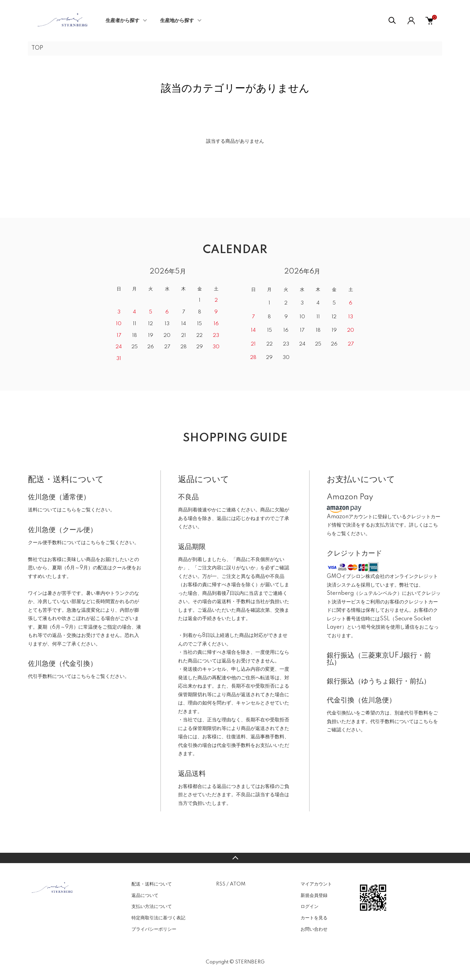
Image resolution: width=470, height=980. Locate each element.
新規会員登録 (314, 896)
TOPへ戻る (235, 858)
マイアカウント (316, 884)
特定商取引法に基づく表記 (158, 918)
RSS (221, 884)
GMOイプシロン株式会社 (356, 577)
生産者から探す (123, 21)
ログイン (310, 907)
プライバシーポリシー (154, 929)
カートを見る (314, 918)
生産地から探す (177, 21)
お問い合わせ (314, 929)
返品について (145, 896)
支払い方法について (152, 907)
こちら (69, 510)
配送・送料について (152, 884)
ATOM (238, 884)
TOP (37, 48)
